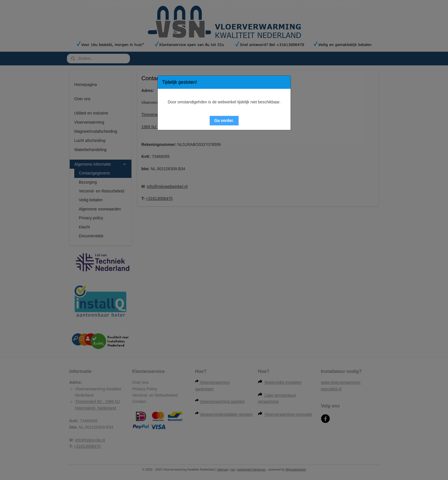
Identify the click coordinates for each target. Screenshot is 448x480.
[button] (224, 121)
